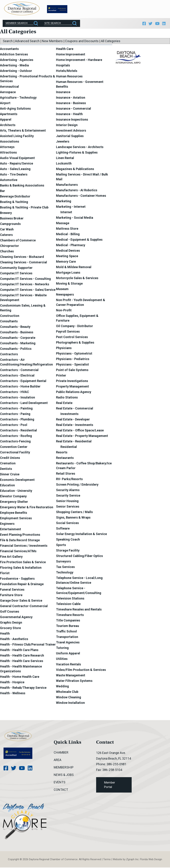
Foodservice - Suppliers (17, 579)
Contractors (9, 355)
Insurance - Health (69, 114)
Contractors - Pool (14, 425)
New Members (52, 42)
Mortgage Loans (68, 273)
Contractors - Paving (15, 414)
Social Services (67, 523)
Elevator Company (13, 497)
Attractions (8, 153)
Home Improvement (71, 55)
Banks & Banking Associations (22, 186)
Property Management (72, 387)
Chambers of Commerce (18, 241)
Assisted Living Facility (17, 136)
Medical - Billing (68, 235)
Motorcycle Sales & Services (77, 279)
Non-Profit (64, 311)
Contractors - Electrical (17, 376)
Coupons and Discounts (82, 42)
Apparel (6, 120)
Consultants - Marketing (18, 344)
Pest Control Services (72, 337)
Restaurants (65, 458)
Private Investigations (72, 381)
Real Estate (64, 403)
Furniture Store (11, 596)
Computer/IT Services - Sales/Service (28, 290)
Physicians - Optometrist (74, 354)
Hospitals (63, 66)
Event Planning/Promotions (20, 535)
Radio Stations (67, 398)
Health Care (65, 49)
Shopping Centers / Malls (74, 512)
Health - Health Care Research (22, 656)
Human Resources (69, 77)
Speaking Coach (68, 540)
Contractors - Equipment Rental (23, 381)
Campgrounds (10, 224)
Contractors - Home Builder (20, 387)
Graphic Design (11, 623)
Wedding (62, 687)
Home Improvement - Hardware (79, 60)
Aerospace (8, 93)
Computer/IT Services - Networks (25, 285)
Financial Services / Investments (24, 546)
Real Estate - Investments (75, 425)
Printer (61, 376)
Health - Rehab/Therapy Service (23, 688)
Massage (63, 224)
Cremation (8, 464)
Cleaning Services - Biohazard (22, 257)
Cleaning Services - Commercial (24, 263)
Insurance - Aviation (71, 98)
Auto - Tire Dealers (14, 175)
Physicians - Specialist (72, 365)
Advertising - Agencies (17, 60)
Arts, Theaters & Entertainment (23, 131)
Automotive (9, 180)
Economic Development (17, 480)
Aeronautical (9, 87)
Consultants (9, 322)
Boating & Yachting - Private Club (24, 208)
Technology (65, 573)
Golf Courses (10, 612)
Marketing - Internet (71, 207)
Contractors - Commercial (19, 370)
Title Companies (68, 621)
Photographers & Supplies (75, 343)
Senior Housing (67, 501)
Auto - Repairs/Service (17, 164)
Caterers (6, 235)
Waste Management (71, 676)
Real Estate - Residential (74, 442)
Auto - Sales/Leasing (15, 169)
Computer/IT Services (16, 274)
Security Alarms (68, 490)
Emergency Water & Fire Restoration (27, 508)
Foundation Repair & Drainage (22, 585)
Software (63, 529)
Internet (66, 213)
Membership (64, 768)
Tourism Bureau (68, 626)
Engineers (7, 524)
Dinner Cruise (10, 475)
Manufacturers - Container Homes (81, 196)
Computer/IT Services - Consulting (25, 279)
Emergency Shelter (14, 502)
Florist (5, 574)
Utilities (62, 659)
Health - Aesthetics (14, 639)
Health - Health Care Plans (19, 650)
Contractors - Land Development (24, 403)
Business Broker (12, 219)
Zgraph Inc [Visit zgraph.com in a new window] (132, 860)
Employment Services (16, 519)
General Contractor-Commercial (24, 607)
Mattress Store (67, 229)
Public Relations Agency (74, 392)
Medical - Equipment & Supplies (79, 240)
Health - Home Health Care (20, 677)
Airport (5, 104)
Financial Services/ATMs (18, 552)
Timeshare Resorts (70, 615)
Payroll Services (68, 332)
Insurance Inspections (72, 120)
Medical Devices (68, 251)
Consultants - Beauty (15, 327)
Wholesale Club (67, 692)
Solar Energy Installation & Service (81, 534)
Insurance (63, 93)
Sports (61, 545)
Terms (107, 860)
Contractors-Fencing (15, 442)
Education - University (16, 491)
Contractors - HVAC (14, 392)
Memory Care (66, 262)
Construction (10, 316)
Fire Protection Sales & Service (23, 563)
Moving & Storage (69, 284)
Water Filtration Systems (74, 681)
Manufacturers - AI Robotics (77, 191)
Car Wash (7, 230)
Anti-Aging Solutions (15, 109)
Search (8, 42)
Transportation (67, 637)
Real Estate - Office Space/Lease (80, 431)
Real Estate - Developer (73, 420)
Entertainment (11, 530)
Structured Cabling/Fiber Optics (79, 556)
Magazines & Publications (75, 169)
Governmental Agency (16, 617)
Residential (69, 447)
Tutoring (62, 648)
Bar (2, 191)
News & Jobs (64, 775)
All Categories (111, 42)
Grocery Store (10, 628)
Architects (8, 125)
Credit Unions (10, 458)
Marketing (64, 202)
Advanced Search (27, 42)
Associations (10, 142)
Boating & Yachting (14, 202)
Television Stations (70, 599)
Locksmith (64, 164)
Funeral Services (12, 590)
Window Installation (70, 703)
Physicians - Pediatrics (73, 359)
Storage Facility (68, 551)
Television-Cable (68, 604)
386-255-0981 (116, 765)
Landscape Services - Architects (80, 147)
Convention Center (14, 447)
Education (7, 486)
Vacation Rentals (68, 665)
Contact (61, 790)
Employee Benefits (14, 513)
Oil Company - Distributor (74, 326)
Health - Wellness (13, 694)
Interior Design (67, 125)
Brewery (6, 213)
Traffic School (66, 632)
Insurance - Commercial (74, 109)
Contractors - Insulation (17, 398)
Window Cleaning (69, 698)
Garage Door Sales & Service (21, 601)
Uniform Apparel (68, 654)
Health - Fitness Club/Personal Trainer (28, 645)
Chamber (61, 753)
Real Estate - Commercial (75, 409)
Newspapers (65, 295)
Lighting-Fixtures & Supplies (77, 153)
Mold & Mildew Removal (74, 268)
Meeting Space (67, 257)
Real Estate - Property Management (82, 436)
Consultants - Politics (16, 349)
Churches (7, 252)
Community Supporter (16, 268)
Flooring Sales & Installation (21, 568)
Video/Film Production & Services (81, 670)
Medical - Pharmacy (71, 246)
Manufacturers (67, 185)
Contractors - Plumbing (17, 420)
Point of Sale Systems (72, 370)
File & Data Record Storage (20, 541)
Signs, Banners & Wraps (73, 518)
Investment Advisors (71, 131)
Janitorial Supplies (70, 136)
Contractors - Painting (16, 409)
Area (58, 760)
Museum (62, 289)
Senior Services (68, 507)
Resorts (62, 453)
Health (5, 634)
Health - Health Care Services (22, 661)
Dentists (6, 469)
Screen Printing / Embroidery (77, 485)
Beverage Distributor (15, 197)
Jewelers (63, 142)
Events (60, 783)
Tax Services (65, 567)
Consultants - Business (17, 333)
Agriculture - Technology (18, 98)
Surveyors (63, 562)
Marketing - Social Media (75, 218)
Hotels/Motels (67, 71)
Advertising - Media (14, 66)
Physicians (64, 348)
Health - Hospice (12, 683)
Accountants (9, 49)
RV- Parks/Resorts (69, 480)
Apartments (9, 114)
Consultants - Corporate (18, 338)
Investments (69, 414)
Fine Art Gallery (11, 557)
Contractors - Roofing (16, 436)
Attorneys (7, 147)
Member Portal (110, 785)
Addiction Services (14, 55)
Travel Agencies (68, 643)
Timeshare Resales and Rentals (79, 610)
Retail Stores (66, 474)
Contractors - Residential (18, 431)
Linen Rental (65, 158)
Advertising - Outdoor (16, 71)
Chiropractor (9, 246)
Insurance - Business (71, 104)
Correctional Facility (15, 453)
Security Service (68, 496)
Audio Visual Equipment (17, 158)
